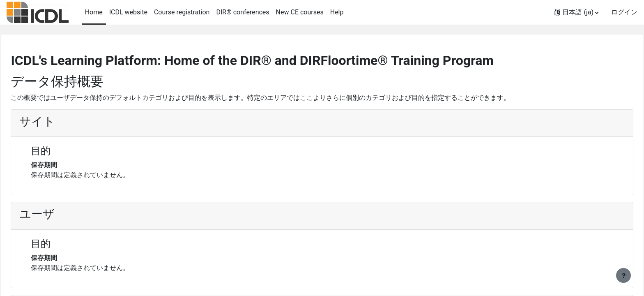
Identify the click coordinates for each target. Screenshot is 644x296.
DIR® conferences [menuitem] (243, 12)
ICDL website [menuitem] (128, 12)
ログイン (624, 12)
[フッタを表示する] (623, 275)
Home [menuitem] (94, 12)
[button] (576, 12)
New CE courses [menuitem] (300, 12)
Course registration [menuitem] (182, 12)
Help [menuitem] (337, 12)
